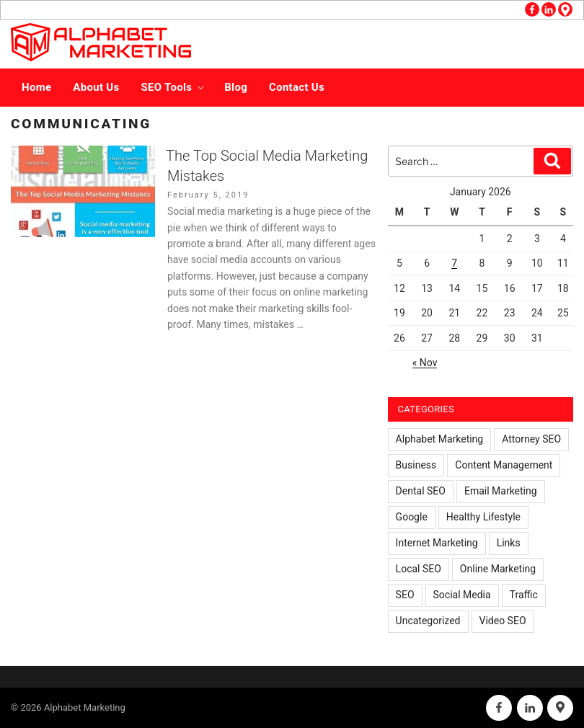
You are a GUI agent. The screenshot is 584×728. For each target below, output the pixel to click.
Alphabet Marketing (440, 439)
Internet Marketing (437, 543)
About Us (96, 87)
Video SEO (503, 621)
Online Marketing (498, 569)
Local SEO (419, 569)
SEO (405, 595)
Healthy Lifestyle (483, 517)
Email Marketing (501, 491)
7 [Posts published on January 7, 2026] (454, 263)
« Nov (425, 363)
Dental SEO (421, 491)
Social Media (462, 595)
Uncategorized (428, 621)
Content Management (504, 465)
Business (416, 465)
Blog (236, 87)
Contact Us (297, 87)
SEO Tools (174, 87)
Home (36, 87)
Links (509, 543)
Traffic (524, 595)
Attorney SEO (531, 439)
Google (412, 517)
